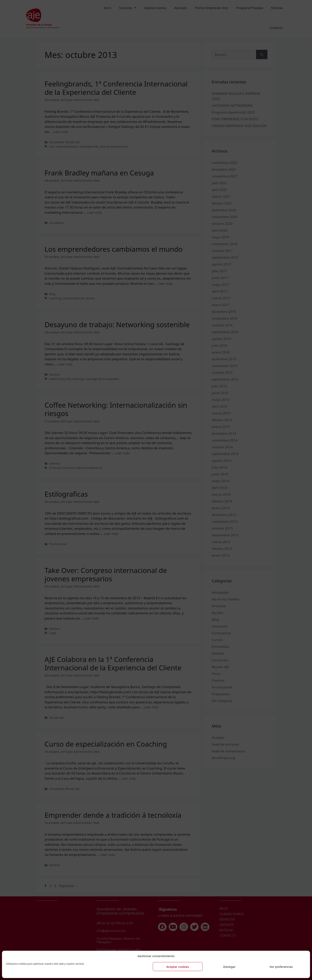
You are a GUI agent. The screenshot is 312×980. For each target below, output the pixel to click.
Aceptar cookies (178, 967)
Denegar (229, 967)
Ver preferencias (281, 967)
